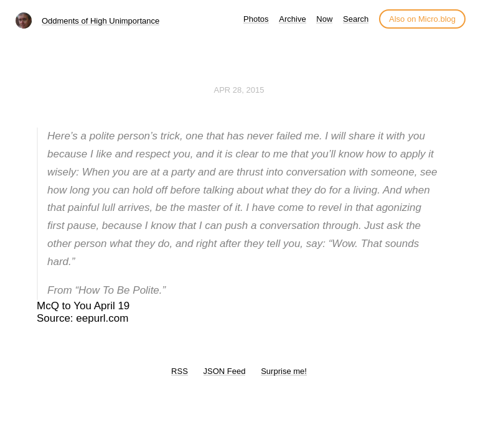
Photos (256, 19)
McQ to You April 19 (83, 306)
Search (356, 19)
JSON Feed (225, 371)
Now (324, 19)
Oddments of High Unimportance (101, 21)
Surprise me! (284, 371)
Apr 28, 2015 (239, 90)
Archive (292, 19)
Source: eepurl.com (82, 318)
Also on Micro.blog (422, 19)
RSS (180, 371)
